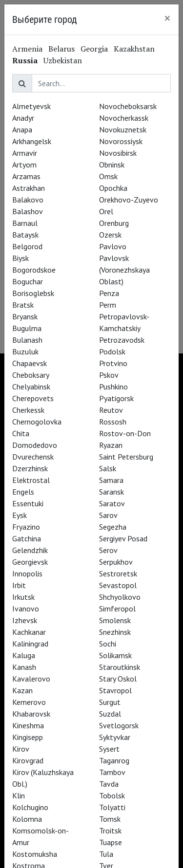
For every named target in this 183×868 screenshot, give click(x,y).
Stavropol (115, 690)
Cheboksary (31, 375)
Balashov (28, 211)
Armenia (27, 49)
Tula (106, 854)
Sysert (109, 749)
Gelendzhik (30, 550)
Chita (21, 433)
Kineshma (28, 725)
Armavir (25, 153)
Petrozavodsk (122, 340)
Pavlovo (113, 246)
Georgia (94, 49)
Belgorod (27, 246)
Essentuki (28, 503)
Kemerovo (29, 702)
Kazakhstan (134, 49)
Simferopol (117, 609)
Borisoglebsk (33, 293)
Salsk (108, 468)
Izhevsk (25, 620)
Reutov (111, 410)
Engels (23, 492)
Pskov (109, 375)
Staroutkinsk (120, 667)
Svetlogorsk (119, 725)
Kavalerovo (31, 679)
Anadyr (23, 118)
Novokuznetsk (123, 129)
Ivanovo (26, 609)
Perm (108, 305)
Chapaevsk (30, 363)
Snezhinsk (115, 632)
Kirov (21, 749)
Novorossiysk (121, 141)
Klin (19, 795)
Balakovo (28, 200)
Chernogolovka (37, 422)
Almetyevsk (31, 106)
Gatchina (27, 538)
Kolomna (27, 819)
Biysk (20, 258)
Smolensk (115, 620)
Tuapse (111, 842)
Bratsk (23, 305)
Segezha (113, 527)
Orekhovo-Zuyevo (129, 200)
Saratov (112, 503)
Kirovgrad (28, 760)
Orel (106, 211)
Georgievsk (30, 562)
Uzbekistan (63, 60)
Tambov (112, 772)
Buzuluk (25, 351)
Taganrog (114, 760)
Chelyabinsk (31, 387)
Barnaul (25, 223)
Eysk (20, 515)
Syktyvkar (115, 737)
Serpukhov (116, 562)
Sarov (108, 515)
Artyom (24, 165)
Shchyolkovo (120, 597)
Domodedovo (35, 445)
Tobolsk (112, 795)
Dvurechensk (33, 457)
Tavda (109, 784)
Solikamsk (115, 655)
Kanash (24, 667)
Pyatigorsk (116, 398)
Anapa (22, 129)
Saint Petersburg (126, 457)
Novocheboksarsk (128, 106)
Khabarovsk (31, 714)
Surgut (110, 702)
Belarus (61, 49)
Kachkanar (29, 632)
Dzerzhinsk (30, 468)
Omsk (108, 176)
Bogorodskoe (34, 270)
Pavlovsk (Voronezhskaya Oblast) (124, 270)
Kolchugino (30, 807)
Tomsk (110, 819)
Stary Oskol (118, 679)
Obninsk (112, 165)
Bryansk (25, 316)
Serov (108, 550)
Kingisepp (28, 737)
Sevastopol (118, 585)
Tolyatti (112, 807)
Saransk (112, 492)
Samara (111, 480)
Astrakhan (29, 188)
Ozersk (110, 235)
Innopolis (27, 573)
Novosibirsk (118, 153)
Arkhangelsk (32, 141)
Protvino (113, 363)
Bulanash (27, 340)
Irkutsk (23, 597)
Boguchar (28, 281)
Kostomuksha (35, 854)
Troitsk (110, 831)
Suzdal (110, 714)
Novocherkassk (124, 118)
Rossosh (113, 422)
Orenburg (114, 223)
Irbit (19, 585)
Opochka (113, 188)
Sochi (108, 644)
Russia (25, 60)
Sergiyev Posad (123, 538)
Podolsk (112, 351)
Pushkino (113, 387)
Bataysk (25, 235)
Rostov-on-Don (125, 433)
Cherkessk (28, 410)
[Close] (167, 18)
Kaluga (24, 655)
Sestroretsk (118, 573)
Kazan (22, 690)
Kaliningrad (30, 644)
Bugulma (27, 328)
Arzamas (26, 176)
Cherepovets (33, 398)
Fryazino (26, 527)
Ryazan (111, 445)
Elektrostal (31, 480)
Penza (109, 293)
